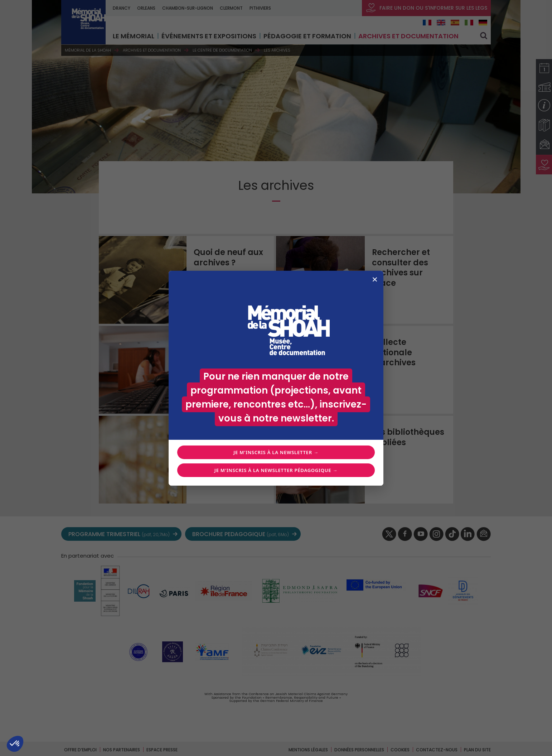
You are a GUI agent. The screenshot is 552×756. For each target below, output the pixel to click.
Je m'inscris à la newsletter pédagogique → (276, 470)
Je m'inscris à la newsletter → (276, 452)
